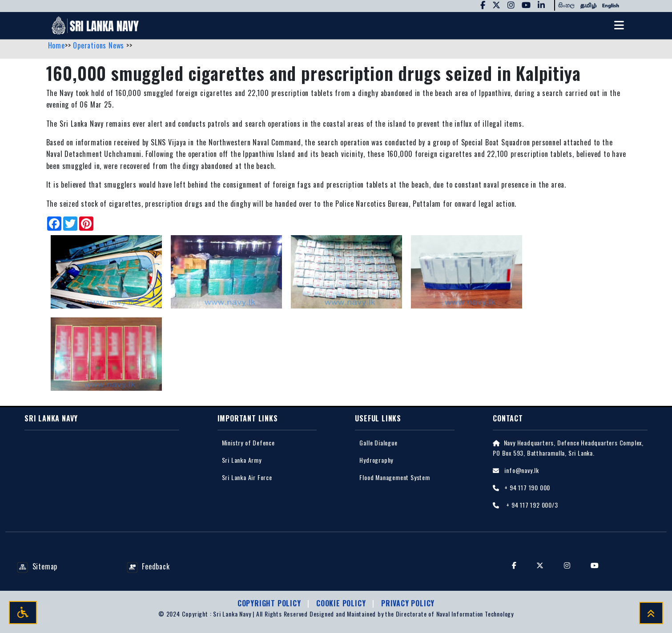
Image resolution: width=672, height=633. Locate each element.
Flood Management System (394, 478)
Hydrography (376, 460)
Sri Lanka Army (242, 460)
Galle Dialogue (378, 443)
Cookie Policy (342, 603)
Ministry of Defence (248, 443)
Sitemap (37, 567)
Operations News (100, 46)
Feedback (148, 567)
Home (56, 46)
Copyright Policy (270, 603)
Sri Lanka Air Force (247, 478)
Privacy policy (408, 603)
